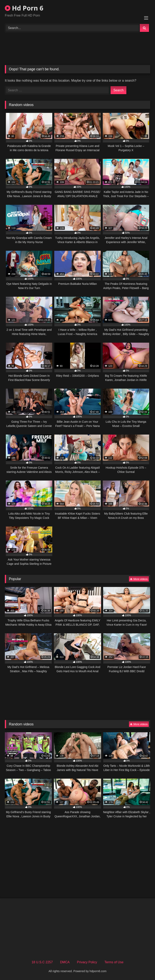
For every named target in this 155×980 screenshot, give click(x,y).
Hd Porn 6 (24, 8)
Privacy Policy (87, 962)
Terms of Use (114, 962)
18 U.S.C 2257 (42, 962)
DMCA (65, 962)
